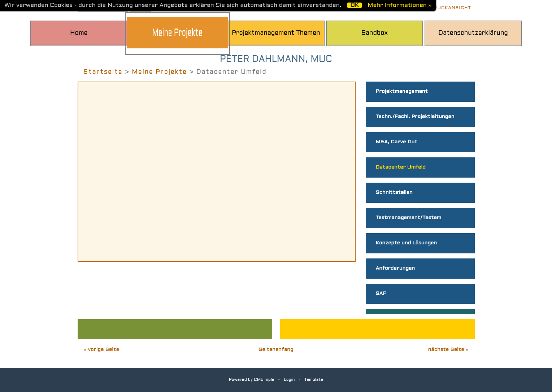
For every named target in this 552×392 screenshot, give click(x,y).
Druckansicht (451, 8)
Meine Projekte (177, 33)
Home (79, 33)
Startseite (103, 72)
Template (314, 380)
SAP (381, 294)
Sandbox (375, 33)
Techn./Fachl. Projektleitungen (415, 117)
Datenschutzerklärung (473, 33)
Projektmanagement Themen (276, 33)
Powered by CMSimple (252, 380)
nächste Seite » (448, 350)
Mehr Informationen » (399, 5)
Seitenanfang (276, 350)
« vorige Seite (101, 350)
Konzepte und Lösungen (406, 243)
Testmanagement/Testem (409, 218)
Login (289, 380)
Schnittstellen (394, 193)
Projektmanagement (402, 92)
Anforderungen (395, 268)
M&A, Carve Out (397, 142)
